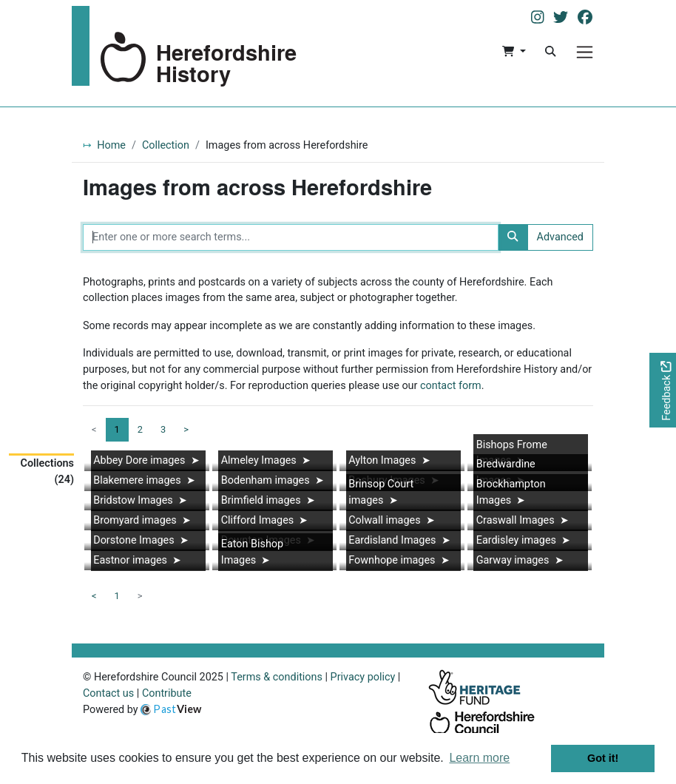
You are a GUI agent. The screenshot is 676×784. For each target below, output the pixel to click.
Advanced (560, 237)
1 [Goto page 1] (117, 596)
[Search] (550, 52)
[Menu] (585, 52)
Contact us (108, 693)
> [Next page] (186, 429)
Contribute (167, 693)
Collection (166, 145)
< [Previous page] (94, 596)
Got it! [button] (603, 758)
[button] (514, 52)
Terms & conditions (277, 677)
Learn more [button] (479, 758)
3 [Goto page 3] (163, 429)
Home (111, 145)
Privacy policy (363, 677)
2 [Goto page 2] (140, 429)
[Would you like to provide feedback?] (663, 390)
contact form (451, 386)
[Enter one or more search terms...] (291, 237)
